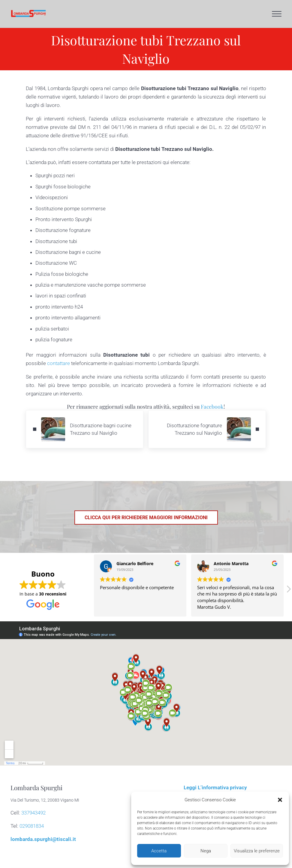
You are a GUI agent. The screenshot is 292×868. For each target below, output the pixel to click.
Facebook (212, 406)
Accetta (159, 851)
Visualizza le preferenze (257, 851)
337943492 (33, 813)
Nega (206, 851)
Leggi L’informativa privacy (215, 787)
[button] (280, 800)
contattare (59, 363)
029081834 (32, 826)
